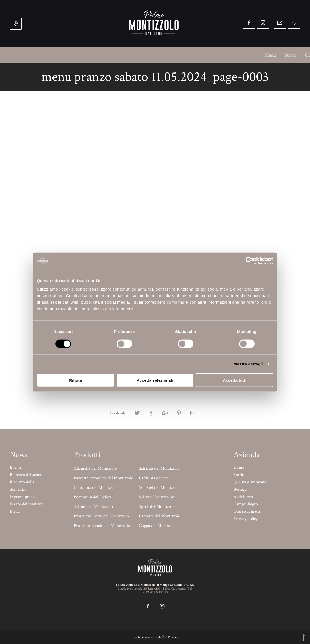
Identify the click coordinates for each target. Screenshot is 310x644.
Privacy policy (246, 519)
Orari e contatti (155, 71)
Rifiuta (75, 380)
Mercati (229, 55)
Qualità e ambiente (76, 55)
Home (239, 467)
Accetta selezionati (155, 380)
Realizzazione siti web (147, 637)
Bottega (110, 55)
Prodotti (254, 55)
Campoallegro (170, 55)
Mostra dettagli (248, 364)
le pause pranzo (23, 497)
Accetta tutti (235, 380)
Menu (23, 55)
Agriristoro (137, 55)
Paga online (282, 55)
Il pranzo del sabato (27, 475)
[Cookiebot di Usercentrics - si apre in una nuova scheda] (249, 261)
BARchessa (202, 55)
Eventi (15, 467)
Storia (43, 55)
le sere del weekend (27, 504)
